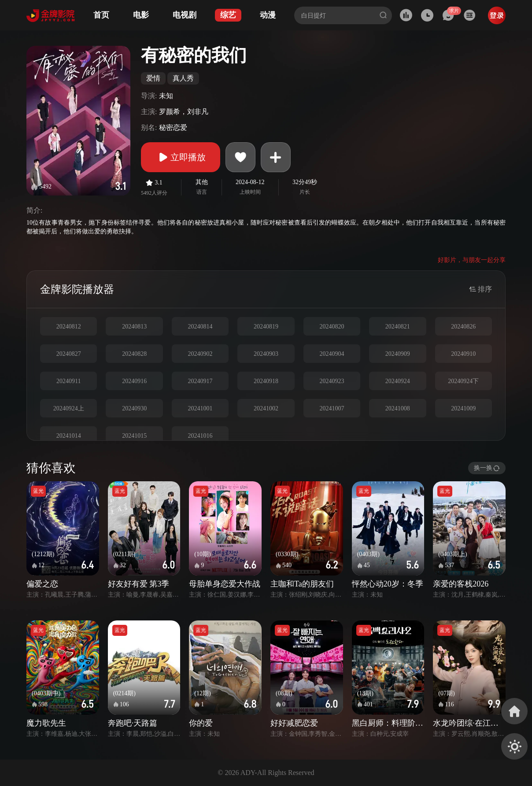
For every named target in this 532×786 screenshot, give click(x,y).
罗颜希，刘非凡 (184, 112)
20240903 (266, 354)
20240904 (332, 354)
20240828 (134, 354)
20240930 (134, 408)
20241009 (463, 408)
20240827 (69, 354)
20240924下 (463, 381)
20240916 (134, 381)
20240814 (200, 327)
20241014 (69, 436)
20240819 (266, 327)
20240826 (463, 327)
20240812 (69, 327)
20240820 (332, 327)
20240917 (200, 381)
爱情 (153, 78)
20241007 (332, 408)
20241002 (266, 408)
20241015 (134, 436)
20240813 (134, 327)
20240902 (200, 354)
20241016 (200, 436)
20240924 (398, 381)
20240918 (266, 381)
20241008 (398, 408)
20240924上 (69, 408)
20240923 (332, 381)
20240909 (398, 354)
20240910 (463, 354)
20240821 (398, 327)
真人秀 (183, 78)
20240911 (68, 381)
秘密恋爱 (173, 127)
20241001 (200, 408)
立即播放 (181, 157)
